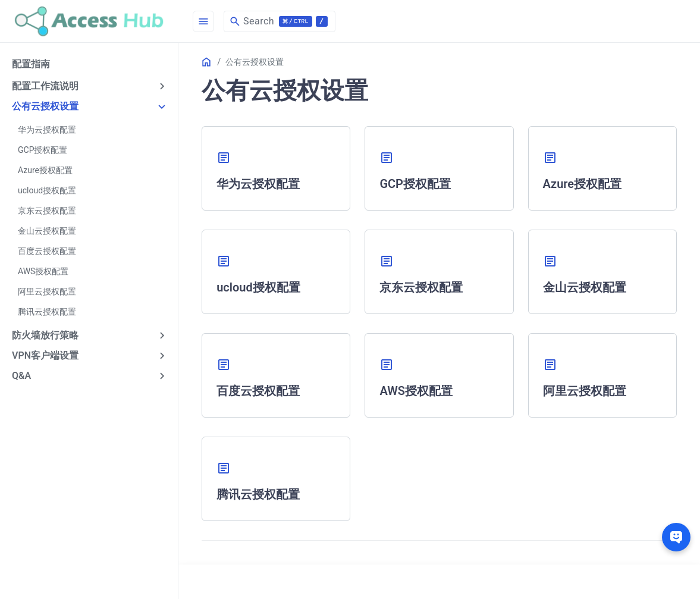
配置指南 (31, 64)
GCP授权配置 (43, 150)
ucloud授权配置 (47, 190)
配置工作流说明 (45, 86)
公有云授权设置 (45, 106)
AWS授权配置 (43, 271)
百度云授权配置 (47, 251)
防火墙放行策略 (45, 335)
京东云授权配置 (47, 211)
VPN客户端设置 (45, 355)
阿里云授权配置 (47, 291)
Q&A (21, 376)
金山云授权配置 (47, 231)
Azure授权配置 (45, 170)
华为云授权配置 (47, 130)
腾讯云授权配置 (47, 312)
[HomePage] (89, 21)
